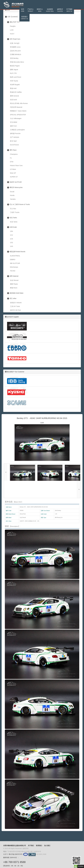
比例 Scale (13, 227)
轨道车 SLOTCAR (16, 182)
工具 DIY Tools (15, 306)
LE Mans (13, 169)
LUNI (12, 30)
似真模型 (50, 10)
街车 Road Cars (15, 39)
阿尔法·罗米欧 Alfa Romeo (19, 103)
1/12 (11, 235)
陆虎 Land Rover (16, 77)
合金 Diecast (14, 280)
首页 (23, 10)
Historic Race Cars (16, 165)
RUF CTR (13, 73)
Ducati (12, 192)
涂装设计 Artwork (16, 303)
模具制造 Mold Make (16, 293)
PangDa (13, 26)
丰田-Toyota (14, 81)
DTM (12, 162)
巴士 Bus (13, 209)
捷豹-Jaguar (14, 70)
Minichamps (14, 267)
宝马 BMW (14, 122)
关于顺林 (69, 10)
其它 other (13, 298)
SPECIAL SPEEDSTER (18, 115)
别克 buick (14, 100)
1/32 (11, 243)
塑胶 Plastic (14, 284)
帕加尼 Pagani (15, 66)
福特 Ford (13, 126)
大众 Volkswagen (16, 118)
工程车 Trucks (15, 212)
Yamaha (13, 199)
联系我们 (25, 18)
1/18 (11, 239)
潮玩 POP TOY (15, 22)
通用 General (14, 96)
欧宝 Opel (13, 141)
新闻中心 (40, 10)
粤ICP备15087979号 (16, 854)
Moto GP (13, 173)
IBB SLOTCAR (15, 263)
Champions (14, 154)
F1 (11, 158)
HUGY (12, 34)
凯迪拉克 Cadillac (16, 92)
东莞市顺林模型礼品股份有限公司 (15, 846)
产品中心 (31, 10)
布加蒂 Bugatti (15, 85)
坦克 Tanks (13, 218)
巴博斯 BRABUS (16, 54)
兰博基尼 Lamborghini (17, 130)
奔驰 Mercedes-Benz (17, 62)
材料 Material (14, 276)
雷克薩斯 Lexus (15, 47)
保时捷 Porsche (15, 133)
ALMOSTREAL (15, 256)
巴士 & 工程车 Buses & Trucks (20, 204)
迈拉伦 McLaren (15, 51)
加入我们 (47, 846)
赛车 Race (13, 150)
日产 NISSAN (15, 137)
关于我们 (31, 846)
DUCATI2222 (14, 145)
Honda (12, 195)
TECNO (13, 271)
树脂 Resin (14, 288)
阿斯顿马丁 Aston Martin (18, 111)
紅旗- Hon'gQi (15, 43)
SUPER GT (14, 177)
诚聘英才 (60, 10)
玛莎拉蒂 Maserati (16, 107)
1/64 (11, 231)
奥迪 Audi (13, 88)
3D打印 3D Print (15, 310)
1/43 (11, 246)
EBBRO (13, 260)
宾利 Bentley (14, 58)
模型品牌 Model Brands (17, 252)
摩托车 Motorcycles (16, 187)
